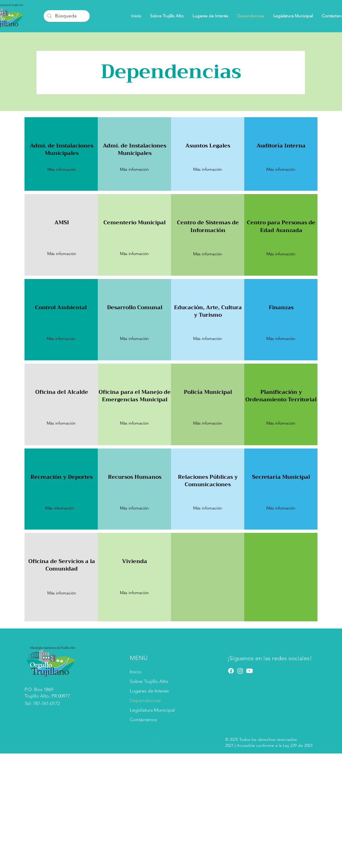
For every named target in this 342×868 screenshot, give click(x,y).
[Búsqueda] (66, 16)
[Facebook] (231, 671)
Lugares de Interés (149, 691)
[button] (62, 169)
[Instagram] (240, 671)
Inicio (136, 672)
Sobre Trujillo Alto (149, 681)
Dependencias (145, 700)
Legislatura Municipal (152, 710)
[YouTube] (249, 671)
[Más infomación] (281, 254)
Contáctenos (143, 720)
